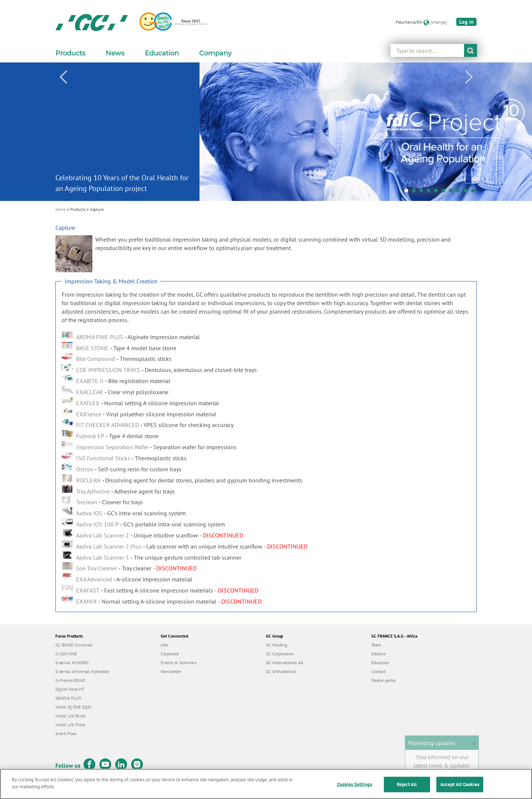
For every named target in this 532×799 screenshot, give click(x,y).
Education (380, 663)
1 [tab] (408, 192)
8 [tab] (460, 192)
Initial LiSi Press (70, 725)
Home (61, 209)
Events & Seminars (179, 663)
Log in (466, 22)
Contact (378, 671)
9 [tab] (467, 192)
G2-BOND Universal (74, 645)
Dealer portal (384, 680)
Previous (63, 77)
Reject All (407, 788)
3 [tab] (423, 192)
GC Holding (277, 645)
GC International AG (285, 663)
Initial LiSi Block (71, 716)
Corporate (170, 654)
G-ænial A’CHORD (72, 663)
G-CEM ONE (66, 654)
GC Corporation (280, 654)
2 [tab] (416, 192)
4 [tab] (430, 192)
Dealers (378, 654)
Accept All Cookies (460, 788)
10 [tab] (475, 192)
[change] (439, 22)
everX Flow (66, 733)
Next (469, 77)
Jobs (164, 645)
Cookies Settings (354, 788)
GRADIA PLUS (68, 698)
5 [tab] (438, 192)
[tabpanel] (266, 132)
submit (470, 50)
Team (376, 645)
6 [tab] (445, 192)
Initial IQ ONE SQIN (73, 707)
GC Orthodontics (281, 671)
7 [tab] (453, 192)
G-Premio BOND (70, 680)
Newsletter (171, 671)
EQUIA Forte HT (70, 689)
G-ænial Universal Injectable (82, 671)
